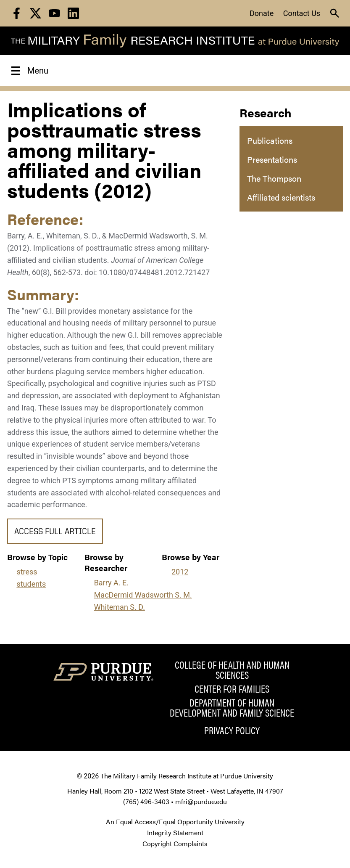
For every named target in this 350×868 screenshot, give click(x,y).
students (31, 584)
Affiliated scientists (281, 197)
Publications (270, 140)
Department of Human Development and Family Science (232, 707)
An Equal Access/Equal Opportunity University (175, 822)
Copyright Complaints (175, 843)
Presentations (272, 159)
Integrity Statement (175, 832)
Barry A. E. (111, 583)
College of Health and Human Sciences (232, 670)
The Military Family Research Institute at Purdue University (187, 776)
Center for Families (232, 688)
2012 (180, 572)
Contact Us (302, 13)
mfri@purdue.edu (201, 801)
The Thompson (274, 178)
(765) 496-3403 (146, 801)
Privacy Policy (232, 730)
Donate (262, 13)
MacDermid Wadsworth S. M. (143, 595)
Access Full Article (55, 532)
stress (27, 572)
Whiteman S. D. (120, 607)
